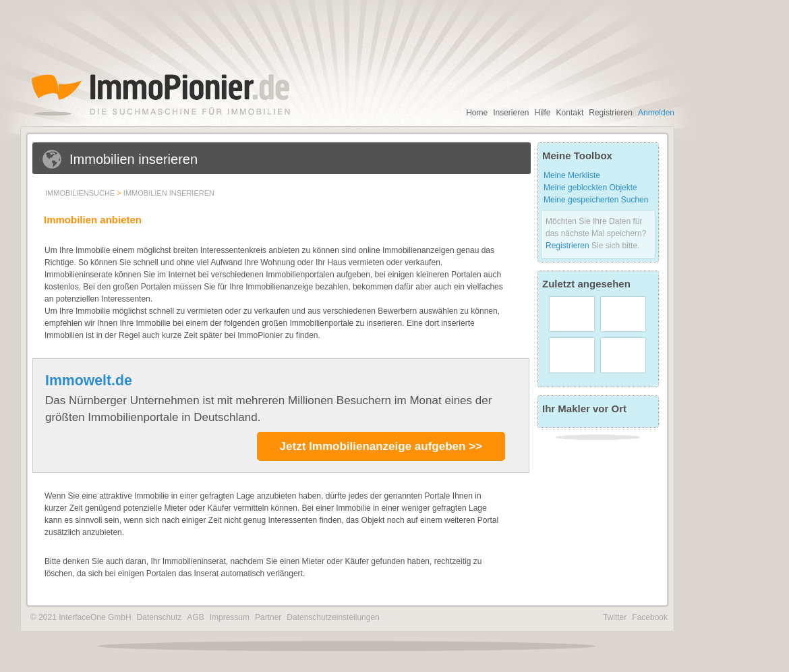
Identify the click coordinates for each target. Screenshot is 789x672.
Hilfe (543, 113)
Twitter (615, 617)
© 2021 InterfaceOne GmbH (81, 617)
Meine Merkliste (572, 175)
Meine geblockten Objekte (590, 188)
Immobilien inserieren (169, 193)
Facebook (650, 617)
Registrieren (611, 113)
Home (477, 113)
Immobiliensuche (80, 193)
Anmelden (656, 113)
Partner (268, 617)
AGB (195, 617)
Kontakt (570, 113)
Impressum (230, 617)
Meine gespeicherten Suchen (596, 200)
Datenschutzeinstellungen (333, 617)
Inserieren (511, 113)
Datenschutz (159, 617)
